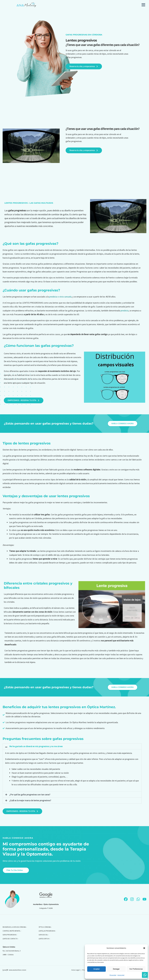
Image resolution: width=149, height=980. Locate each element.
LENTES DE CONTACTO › (10, 939)
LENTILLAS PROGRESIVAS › (47, 931)
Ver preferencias (136, 969)
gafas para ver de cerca (83, 50)
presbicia (125, 311)
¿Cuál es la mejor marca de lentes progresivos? (30, 800)
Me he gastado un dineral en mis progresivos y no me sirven (36, 746)
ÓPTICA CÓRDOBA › (45, 927)
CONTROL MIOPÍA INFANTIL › (12, 931)
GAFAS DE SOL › (44, 935)
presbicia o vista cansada (60, 297)
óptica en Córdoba (27, 753)
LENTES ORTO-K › (44, 939)
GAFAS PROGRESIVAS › (10, 935)
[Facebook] (126, 899)
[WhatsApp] (138, 899)
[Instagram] (132, 899)
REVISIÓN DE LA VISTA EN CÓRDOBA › (15, 927)
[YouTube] (144, 899)
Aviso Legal (121, 975)
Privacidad (113, 975)
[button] (144, 948)
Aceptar (97, 969)
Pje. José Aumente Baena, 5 (12, 951)
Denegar (116, 969)
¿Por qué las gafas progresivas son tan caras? (30, 795)
